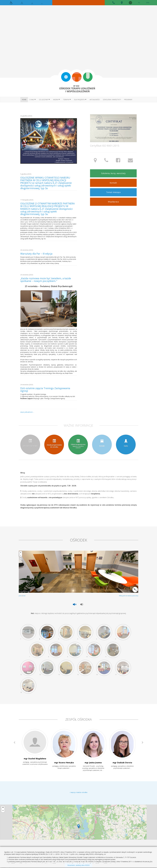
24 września (27, 385)
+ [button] (3, 808)
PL (139, 3)
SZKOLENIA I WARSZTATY (112, 100)
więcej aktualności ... (27, 412)
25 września (27, 275)
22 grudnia (26, 116)
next (24, 596)
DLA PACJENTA (80, 100)
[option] (35, 750)
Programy (128, 100)
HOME (24, 100)
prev (20, 596)
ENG (148, 3)
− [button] (3, 811)
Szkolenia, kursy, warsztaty (113, 173)
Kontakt (113, 183)
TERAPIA (67, 100)
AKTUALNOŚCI (95, 100)
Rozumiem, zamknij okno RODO (79, 865)
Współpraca (113, 202)
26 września (27, 250)
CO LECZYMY (44, 100)
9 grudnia (26, 174)
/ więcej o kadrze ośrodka (79, 792)
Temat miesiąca (113, 192)
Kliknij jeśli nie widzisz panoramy (129, 596)
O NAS (33, 100)
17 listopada (27, 200)
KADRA (57, 100)
